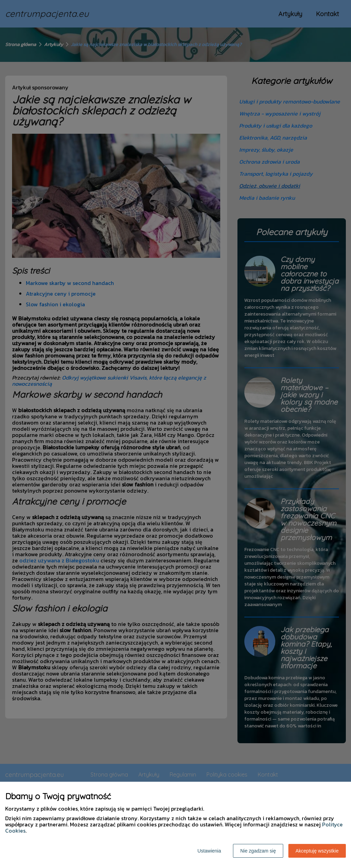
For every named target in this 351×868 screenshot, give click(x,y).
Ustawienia (209, 851)
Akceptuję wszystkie (317, 851)
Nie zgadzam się (258, 851)
